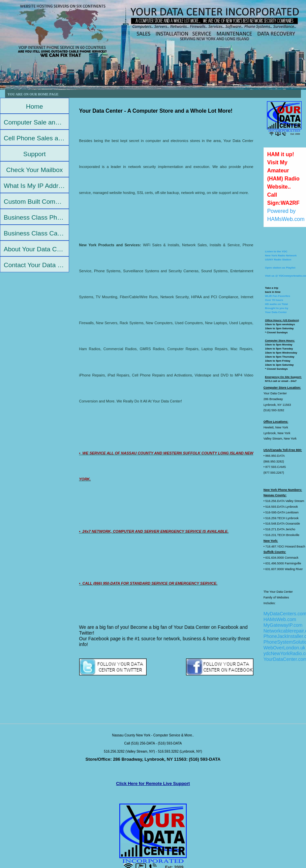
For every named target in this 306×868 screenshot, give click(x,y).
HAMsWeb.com (280, 619)
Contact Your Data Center (36, 265)
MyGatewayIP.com (283, 625)
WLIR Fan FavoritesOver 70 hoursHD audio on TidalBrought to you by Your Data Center (278, 304)
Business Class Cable (35, 233)
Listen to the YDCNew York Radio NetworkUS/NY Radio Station (281, 256)
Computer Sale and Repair (36, 122)
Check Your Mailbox (34, 170)
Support (35, 154)
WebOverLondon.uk (284, 648)
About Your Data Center (36, 249)
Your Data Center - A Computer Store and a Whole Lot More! (156, 111)
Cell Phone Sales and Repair (36, 138)
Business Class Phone (36, 217)
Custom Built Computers (36, 202)
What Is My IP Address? (36, 186)
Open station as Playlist (280, 268)
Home (35, 106)
